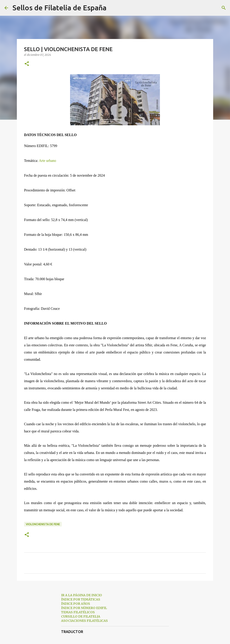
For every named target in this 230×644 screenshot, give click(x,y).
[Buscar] (113, 8)
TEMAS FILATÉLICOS (78, 612)
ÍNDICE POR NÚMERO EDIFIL (84, 608)
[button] (27, 64)
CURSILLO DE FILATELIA (81, 616)
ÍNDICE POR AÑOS (76, 604)
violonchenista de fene (43, 524)
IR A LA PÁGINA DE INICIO (82, 595)
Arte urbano (48, 161)
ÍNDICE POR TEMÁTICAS (81, 599)
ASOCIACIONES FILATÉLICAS (84, 621)
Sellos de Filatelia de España (60, 8)
